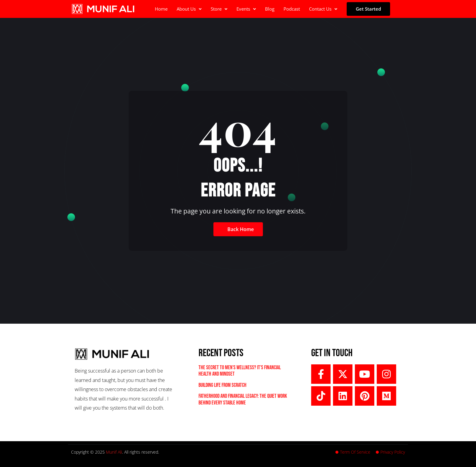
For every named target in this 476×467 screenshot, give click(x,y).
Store (219, 9)
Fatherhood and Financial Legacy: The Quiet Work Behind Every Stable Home (243, 399)
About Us (189, 9)
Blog (270, 9)
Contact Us (323, 9)
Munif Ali (114, 452)
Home (161, 9)
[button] (189, 9)
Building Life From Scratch (223, 385)
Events (246, 9)
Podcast (292, 9)
